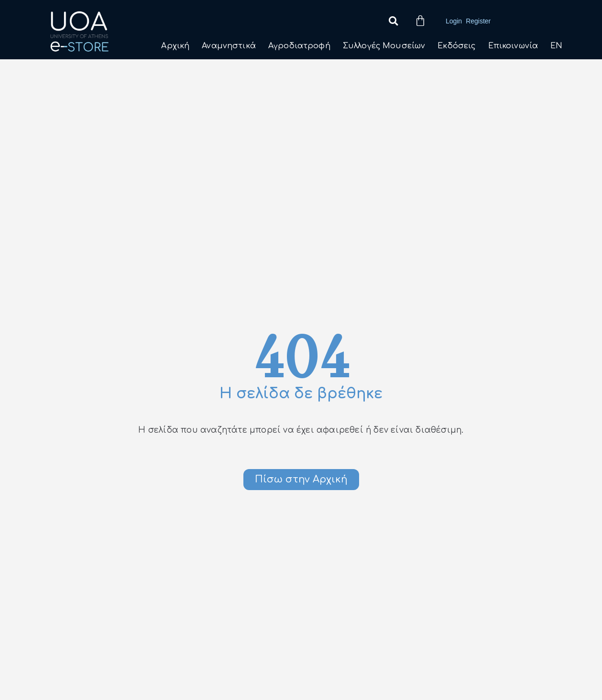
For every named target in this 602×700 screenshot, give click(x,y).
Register (478, 21)
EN (556, 46)
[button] (393, 21)
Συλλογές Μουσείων (384, 46)
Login (454, 21)
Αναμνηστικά (229, 46)
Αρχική (175, 46)
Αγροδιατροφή (299, 46)
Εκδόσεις (456, 46)
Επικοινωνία (513, 46)
